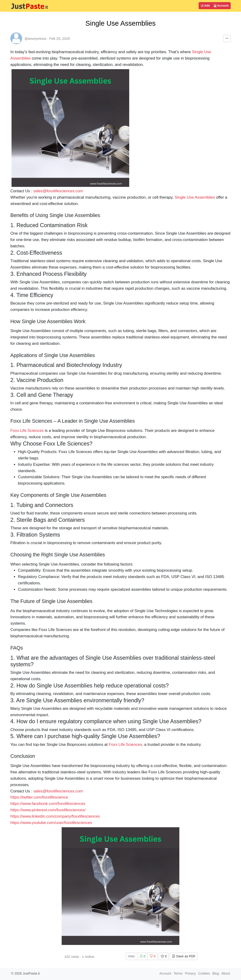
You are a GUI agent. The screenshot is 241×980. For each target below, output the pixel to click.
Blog (216, 973)
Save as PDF (184, 956)
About (226, 973)
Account (221, 6)
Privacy (190, 973)
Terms (178, 973)
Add (205, 6)
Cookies (204, 973)
